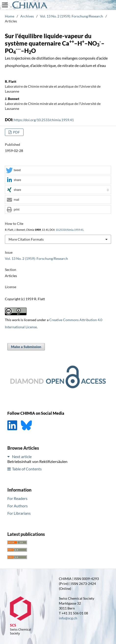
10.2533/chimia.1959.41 (70, 230)
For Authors (18, 506)
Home (10, 16)
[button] (58, 170)
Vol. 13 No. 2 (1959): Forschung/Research (71, 16)
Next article (22, 456)
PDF (16, 132)
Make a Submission (26, 347)
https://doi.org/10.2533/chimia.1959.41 (44, 120)
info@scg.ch (68, 618)
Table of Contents (27, 469)
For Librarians (19, 513)
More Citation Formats (26, 239)
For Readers (17, 498)
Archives (27, 16)
